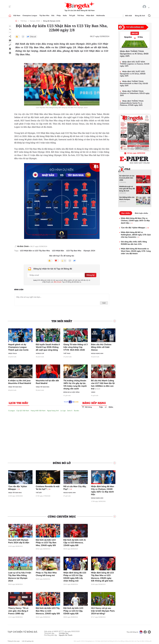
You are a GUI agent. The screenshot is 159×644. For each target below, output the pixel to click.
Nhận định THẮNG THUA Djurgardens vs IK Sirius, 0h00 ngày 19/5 (134, 54)
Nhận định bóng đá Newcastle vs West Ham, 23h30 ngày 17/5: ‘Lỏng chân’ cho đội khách (136, 251)
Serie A (70, 410)
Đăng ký (90, 275)
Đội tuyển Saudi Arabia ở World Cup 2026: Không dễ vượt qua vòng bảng (48, 346)
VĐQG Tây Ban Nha (15, 386)
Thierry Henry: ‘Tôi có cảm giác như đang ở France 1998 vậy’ (18, 610)
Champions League (30, 16)
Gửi (104, 302)
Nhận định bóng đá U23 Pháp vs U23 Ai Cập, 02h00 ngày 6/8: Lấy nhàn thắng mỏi (75, 576)
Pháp (59, 16)
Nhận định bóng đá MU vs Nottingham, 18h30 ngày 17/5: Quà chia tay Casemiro (136, 235)
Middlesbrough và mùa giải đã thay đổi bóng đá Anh (127, 189)
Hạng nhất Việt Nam (38, 410)
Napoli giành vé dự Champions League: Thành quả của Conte (19, 346)
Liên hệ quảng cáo (28, 640)
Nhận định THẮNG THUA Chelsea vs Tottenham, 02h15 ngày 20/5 (135, 93)
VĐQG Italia (12, 353)
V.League (12, 410)
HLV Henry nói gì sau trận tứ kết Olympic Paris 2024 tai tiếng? (103, 610)
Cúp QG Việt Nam (23, 410)
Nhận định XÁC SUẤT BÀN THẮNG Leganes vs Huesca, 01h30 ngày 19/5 (135, 64)
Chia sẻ (33, 37)
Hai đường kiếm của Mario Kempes (127, 198)
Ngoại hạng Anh (97, 353)
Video (93, 391)
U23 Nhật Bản (58, 251)
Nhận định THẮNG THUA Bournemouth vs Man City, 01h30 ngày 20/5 (134, 83)
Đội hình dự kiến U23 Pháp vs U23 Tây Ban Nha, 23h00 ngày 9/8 (46, 542)
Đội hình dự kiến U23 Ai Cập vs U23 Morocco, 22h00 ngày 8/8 (75, 542)
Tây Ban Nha (44, 16)
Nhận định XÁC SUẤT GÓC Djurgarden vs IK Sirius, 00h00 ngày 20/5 (133, 74)
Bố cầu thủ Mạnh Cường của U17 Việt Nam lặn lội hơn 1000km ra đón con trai (103, 384)
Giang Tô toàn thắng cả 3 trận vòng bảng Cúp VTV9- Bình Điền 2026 (76, 346)
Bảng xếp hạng (94, 402)
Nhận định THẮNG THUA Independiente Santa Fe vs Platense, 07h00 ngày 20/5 (132, 103)
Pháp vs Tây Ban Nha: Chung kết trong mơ (46, 573)
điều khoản (58, 281)
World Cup (40, 353)
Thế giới (72, 16)
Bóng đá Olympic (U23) (52, 21)
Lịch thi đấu (18, 402)
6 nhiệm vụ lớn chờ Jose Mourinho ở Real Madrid (20, 381)
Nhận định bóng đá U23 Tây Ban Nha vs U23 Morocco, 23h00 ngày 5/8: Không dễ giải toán (102, 576)
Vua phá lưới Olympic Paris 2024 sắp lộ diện (19, 540)
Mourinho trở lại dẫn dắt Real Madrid (47, 381)
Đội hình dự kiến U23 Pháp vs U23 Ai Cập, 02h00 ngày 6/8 (73, 610)
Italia (65, 16)
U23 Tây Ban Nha (74, 251)
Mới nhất (128, 16)
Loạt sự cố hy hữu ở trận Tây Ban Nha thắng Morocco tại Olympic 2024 (20, 576)
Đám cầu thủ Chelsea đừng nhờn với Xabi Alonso (101, 346)
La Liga (63, 410)
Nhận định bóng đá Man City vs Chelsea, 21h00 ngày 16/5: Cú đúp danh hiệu (103, 490)
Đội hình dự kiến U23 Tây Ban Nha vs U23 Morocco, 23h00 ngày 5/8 (48, 610)
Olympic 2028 (35, 21)
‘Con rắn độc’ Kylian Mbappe (18, 487)
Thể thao (81, 16)
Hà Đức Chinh (23, 246)
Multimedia (101, 16)
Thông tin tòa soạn (14, 640)
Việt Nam (17, 16)
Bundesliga (78, 410)
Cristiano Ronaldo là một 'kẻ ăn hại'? (48, 487)
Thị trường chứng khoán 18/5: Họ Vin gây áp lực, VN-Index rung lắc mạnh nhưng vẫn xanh (75, 384)
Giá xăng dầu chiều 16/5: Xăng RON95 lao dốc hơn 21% (134, 243)
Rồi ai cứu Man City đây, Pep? (75, 487)
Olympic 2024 (89, 251)
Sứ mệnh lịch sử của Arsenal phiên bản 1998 (127, 178)
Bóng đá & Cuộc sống (72, 391)
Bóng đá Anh (140, 16)
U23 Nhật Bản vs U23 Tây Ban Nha (35, 251)
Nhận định (90, 16)
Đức (53, 16)
